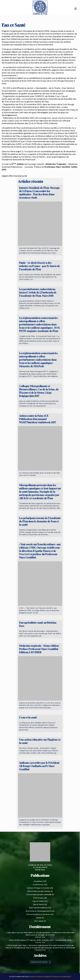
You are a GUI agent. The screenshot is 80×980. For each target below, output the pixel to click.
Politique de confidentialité (61, 977)
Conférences (38, 885)
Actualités (38, 881)
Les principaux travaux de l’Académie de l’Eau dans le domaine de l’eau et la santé (40, 521)
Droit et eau (38, 898)
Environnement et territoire (38, 914)
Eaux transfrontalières (38, 908)
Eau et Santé (38, 904)
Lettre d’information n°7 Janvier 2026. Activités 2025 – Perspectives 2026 (40, 940)
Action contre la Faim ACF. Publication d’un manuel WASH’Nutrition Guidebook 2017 (37, 419)
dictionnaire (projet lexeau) (39, 891)
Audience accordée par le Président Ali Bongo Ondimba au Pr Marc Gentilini (39, 766)
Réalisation (34, 977)
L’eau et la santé (28, 718)
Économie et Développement (38, 911)
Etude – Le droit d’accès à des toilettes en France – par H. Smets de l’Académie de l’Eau (39, 266)
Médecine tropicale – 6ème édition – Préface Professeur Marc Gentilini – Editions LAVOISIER (40, 649)
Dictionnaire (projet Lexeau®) (39, 895)
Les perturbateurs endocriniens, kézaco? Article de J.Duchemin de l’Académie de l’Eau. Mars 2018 (38, 293)
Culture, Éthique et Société (38, 888)
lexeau (39, 918)
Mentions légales (45, 977)
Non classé (39, 921)
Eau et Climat (38, 901)
